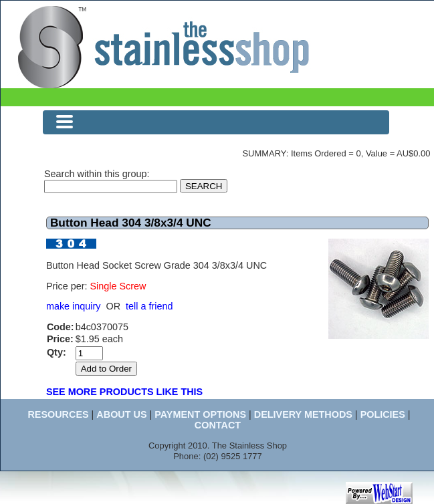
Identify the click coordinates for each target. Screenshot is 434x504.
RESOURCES (58, 414)
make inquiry (74, 306)
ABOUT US (121, 414)
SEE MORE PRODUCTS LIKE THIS (124, 392)
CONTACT (218, 425)
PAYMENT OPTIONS (200, 414)
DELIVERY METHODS (303, 414)
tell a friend (149, 306)
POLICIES (383, 414)
